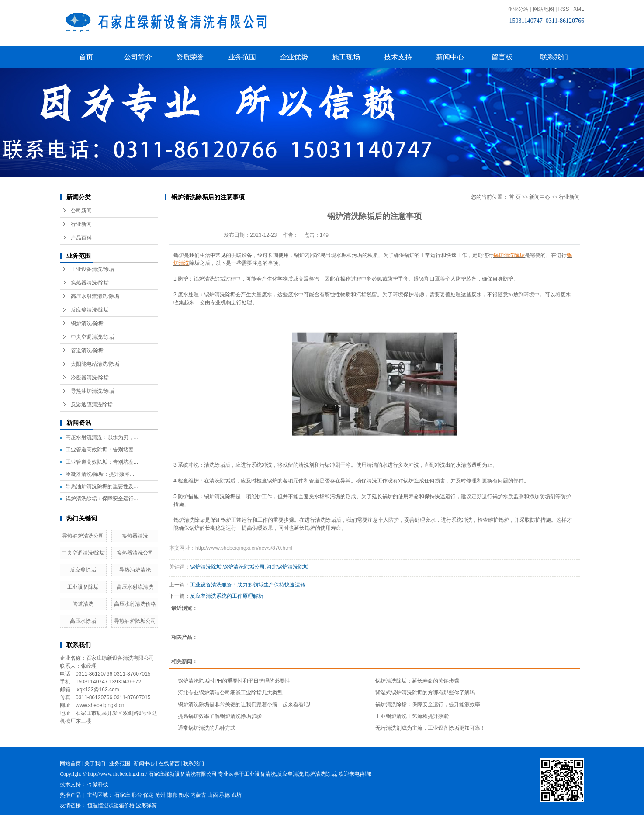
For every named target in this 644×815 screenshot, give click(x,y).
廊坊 (236, 795)
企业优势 (294, 57)
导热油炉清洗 (135, 570)
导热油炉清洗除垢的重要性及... (102, 486)
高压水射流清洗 (135, 587)
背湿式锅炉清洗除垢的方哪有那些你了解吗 (425, 693)
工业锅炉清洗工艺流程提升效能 (412, 716)
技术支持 (398, 57)
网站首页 (70, 763)
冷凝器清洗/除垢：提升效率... (100, 474)
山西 (213, 795)
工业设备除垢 (83, 587)
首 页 (515, 197)
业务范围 (242, 57)
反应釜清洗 (290, 774)
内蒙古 (198, 795)
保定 (149, 795)
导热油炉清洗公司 (83, 536)
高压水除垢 (83, 621)
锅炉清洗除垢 (206, 567)
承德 (225, 795)
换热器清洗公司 (135, 553)
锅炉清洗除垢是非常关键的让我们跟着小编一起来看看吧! (244, 704)
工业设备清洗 (260, 774)
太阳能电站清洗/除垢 (95, 364)
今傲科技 (98, 784)
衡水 (184, 795)
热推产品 (70, 795)
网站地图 (544, 9)
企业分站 (518, 9)
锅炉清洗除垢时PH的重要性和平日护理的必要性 (234, 681)
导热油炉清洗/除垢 (92, 391)
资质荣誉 (190, 57)
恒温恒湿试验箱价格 (111, 805)
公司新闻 (81, 211)
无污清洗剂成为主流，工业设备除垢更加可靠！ (430, 728)
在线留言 (169, 763)
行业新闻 (81, 224)
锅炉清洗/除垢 (87, 323)
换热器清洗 (135, 536)
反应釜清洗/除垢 (90, 310)
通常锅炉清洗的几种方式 (207, 728)
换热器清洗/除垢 (90, 283)
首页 (86, 57)
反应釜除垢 (83, 570)
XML (579, 9)
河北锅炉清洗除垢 (287, 567)
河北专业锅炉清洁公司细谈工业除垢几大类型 (230, 693)
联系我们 (554, 57)
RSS (564, 9)
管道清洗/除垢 (87, 350)
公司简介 (138, 57)
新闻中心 (450, 57)
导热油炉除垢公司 (135, 621)
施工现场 (346, 57)
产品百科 (81, 238)
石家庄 (122, 795)
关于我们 (95, 763)
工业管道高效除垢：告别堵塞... (102, 450)
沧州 (160, 795)
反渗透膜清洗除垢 (92, 405)
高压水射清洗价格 (135, 604)
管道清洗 (83, 604)
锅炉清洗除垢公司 (244, 567)
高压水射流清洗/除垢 (95, 296)
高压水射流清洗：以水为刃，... (102, 437)
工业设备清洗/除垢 (92, 269)
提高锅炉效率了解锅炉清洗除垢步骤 (220, 716)
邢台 (137, 795)
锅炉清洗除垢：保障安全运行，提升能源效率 (428, 704)
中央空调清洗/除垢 (92, 337)
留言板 (502, 57)
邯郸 (172, 795)
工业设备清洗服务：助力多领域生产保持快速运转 (248, 585)
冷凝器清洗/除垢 (90, 378)
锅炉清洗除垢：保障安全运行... (102, 499)
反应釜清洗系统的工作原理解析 (227, 596)
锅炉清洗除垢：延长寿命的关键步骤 (417, 681)
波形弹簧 (146, 805)
